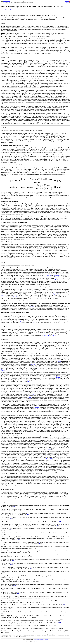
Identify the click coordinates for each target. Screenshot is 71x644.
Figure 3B (4, 295)
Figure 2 (59, 361)
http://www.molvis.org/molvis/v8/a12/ (41, 640)
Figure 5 (21, 321)
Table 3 (33, 364)
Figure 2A (49, 275)
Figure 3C (15, 297)
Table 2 (34, 323)
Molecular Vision (7, 1)
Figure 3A (56, 294)
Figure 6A (35, 334)
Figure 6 (30, 397)
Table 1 (3, 95)
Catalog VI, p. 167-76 (47, 459)
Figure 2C (56, 275)
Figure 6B (46, 335)
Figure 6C (54, 335)
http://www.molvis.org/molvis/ (40, 642)
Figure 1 (12, 205)
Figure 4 (32, 307)
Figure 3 (58, 377)
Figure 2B (54, 280)
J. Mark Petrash (12, 10)
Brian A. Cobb (4, 10)
